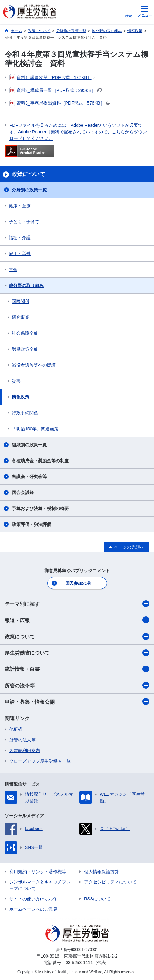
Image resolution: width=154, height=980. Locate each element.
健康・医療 (20, 206)
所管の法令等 (77, 685)
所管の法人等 (22, 740)
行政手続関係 (25, 413)
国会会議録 (23, 492)
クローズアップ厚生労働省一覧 (40, 761)
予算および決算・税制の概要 (40, 508)
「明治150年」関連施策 (35, 429)
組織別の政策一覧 (29, 445)
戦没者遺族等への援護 (34, 365)
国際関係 (21, 301)
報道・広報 (77, 620)
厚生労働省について (77, 653)
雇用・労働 (20, 254)
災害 (16, 381)
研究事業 (21, 317)
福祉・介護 (20, 238)
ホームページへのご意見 (33, 909)
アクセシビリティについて (110, 882)
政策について (77, 636)
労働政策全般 (25, 349)
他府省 (16, 729)
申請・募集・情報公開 (77, 701)
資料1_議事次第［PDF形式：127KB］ (53, 77)
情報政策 (21, 397)
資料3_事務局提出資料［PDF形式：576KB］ (60, 103)
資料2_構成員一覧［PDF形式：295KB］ (55, 90)
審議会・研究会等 (29, 477)
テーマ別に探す (77, 604)
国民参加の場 (78, 583)
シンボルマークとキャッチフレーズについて (40, 885)
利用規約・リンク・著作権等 (38, 872)
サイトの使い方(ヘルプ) (33, 899)
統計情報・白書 (77, 669)
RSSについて (97, 899)
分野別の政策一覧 (29, 190)
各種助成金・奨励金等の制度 (40, 461)
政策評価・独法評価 (32, 524)
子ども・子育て (24, 222)
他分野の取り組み (26, 285)
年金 (13, 270)
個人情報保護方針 (102, 872)
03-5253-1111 (79, 963)
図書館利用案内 (25, 750)
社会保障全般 (25, 333)
